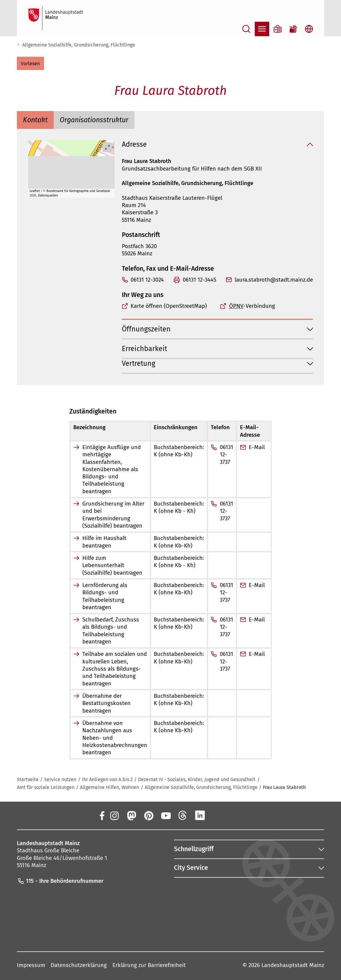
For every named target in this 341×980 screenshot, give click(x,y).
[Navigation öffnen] (262, 29)
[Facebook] (102, 815)
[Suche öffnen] (246, 29)
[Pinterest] (148, 815)
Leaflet (35, 191)
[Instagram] (114, 815)
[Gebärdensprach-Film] (293, 29)
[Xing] (217, 815)
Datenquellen (48, 195)
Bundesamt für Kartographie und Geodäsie (78, 191)
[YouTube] (166, 815)
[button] (30, 63)
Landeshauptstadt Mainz (293, 965)
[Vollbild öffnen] (107, 147)
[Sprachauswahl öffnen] (309, 29)
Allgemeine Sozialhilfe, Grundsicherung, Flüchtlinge (79, 45)
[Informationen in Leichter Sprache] (278, 29)
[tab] (35, 120)
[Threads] (183, 815)
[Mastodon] (131, 815)
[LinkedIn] (200, 815)
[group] (71, 169)
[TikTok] (234, 815)
